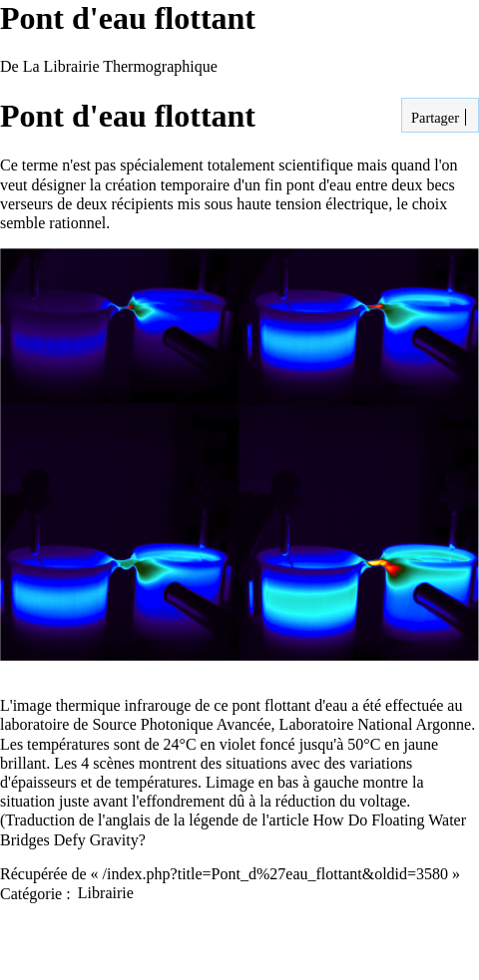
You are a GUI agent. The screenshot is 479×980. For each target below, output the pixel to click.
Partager (433, 118)
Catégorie (31, 893)
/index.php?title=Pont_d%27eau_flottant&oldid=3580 (275, 874)
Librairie (106, 893)
